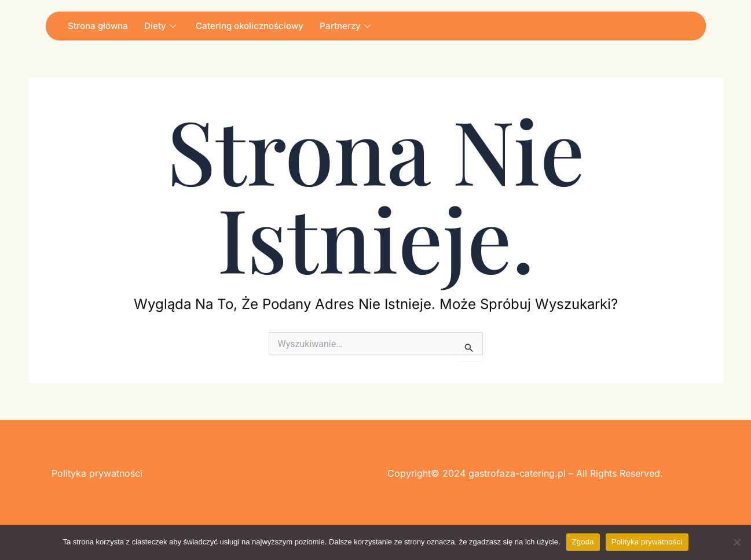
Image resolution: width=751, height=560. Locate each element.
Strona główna (98, 26)
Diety (160, 26)
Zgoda (583, 542)
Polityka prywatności (647, 542)
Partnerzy (345, 26)
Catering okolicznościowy (250, 26)
